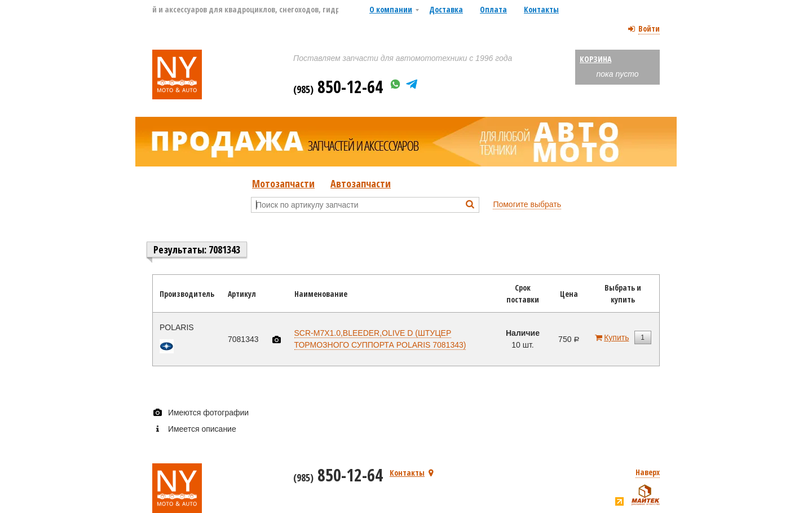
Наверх (648, 472)
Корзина (595, 59)
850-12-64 (338, 87)
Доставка (446, 9)
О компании (391, 9)
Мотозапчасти (283, 183)
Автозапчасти (361, 183)
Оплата (493, 9)
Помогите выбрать (527, 204)
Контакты (541, 9)
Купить (616, 337)
